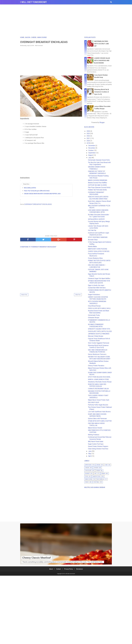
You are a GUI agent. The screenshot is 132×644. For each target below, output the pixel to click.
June (90, 451)
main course (89, 479)
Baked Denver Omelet (95, 428)
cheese (87, 468)
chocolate (88, 471)
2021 (88, 138)
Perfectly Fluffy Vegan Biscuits (98, 405)
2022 (88, 136)
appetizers (88, 465)
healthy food (97, 476)
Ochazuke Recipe (94, 318)
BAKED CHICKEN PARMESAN (98, 180)
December (92, 146)
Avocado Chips (93, 240)
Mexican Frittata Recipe (96, 336)
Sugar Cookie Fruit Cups (96, 444)
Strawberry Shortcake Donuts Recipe (100, 382)
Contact (58, 569)
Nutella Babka (92, 247)
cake (106, 465)
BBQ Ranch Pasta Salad (96, 442)
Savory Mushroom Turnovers (97, 354)
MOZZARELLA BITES (30, 188)
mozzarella (101, 479)
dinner (103, 473)
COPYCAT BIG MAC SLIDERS (97, 185)
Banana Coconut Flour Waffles (97, 183)
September (92, 153)
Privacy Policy (69, 569)
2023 (88, 134)
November (92, 148)
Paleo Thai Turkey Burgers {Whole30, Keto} (37, 191)
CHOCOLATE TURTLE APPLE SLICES (100, 331)
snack (87, 482)
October (91, 150)
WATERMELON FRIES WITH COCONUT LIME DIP (102, 44)
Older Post (78, 295)
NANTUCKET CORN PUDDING (98, 249)
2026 (88, 131)
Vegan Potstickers (94, 295)
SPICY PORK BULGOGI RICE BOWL (99, 377)
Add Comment (39, 46)
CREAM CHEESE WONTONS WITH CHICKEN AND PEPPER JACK (42, 194)
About (51, 569)
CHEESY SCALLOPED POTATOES (99, 251)
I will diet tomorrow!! (33, 2)
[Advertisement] (66, 21)
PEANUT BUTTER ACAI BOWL (98, 190)
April (90, 456)
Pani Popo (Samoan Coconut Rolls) (99, 187)
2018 (88, 143)
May (90, 454)
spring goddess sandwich (96, 219)
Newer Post (24, 295)
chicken (96, 468)
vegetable (96, 482)
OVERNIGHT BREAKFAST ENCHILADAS (38, 204)
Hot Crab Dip (92, 230)
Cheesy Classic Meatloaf (37, 558)
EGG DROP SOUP (94, 402)
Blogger (102, 122)
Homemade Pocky (95, 315)
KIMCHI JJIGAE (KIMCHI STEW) (98, 379)
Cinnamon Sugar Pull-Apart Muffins (99, 278)
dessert (87, 473)
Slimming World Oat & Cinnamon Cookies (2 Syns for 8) (102, 92)
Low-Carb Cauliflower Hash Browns (99, 412)
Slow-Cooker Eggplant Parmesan (99, 343)
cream (98, 471)
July (90, 158)
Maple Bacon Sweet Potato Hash (99, 400)
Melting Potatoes (94, 435)
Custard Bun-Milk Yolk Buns (97, 288)
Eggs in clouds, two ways (96, 285)
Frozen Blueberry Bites (95, 258)
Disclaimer (80, 569)
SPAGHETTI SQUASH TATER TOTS (99, 329)
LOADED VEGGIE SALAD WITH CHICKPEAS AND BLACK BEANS (102, 60)
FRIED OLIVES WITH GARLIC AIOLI (99, 308)
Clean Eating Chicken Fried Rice (98, 449)
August (91, 155)
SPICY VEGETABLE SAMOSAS (98, 237)
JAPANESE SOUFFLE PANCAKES (99, 334)
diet (96, 473)
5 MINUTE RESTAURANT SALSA (98, 389)
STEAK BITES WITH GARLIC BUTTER (100, 421)
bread (98, 465)
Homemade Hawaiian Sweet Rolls (99, 160)
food (87, 476)
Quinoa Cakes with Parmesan (97, 419)
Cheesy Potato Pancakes (96, 366)
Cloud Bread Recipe (94, 306)
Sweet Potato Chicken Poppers (98, 446)
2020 (88, 141)
